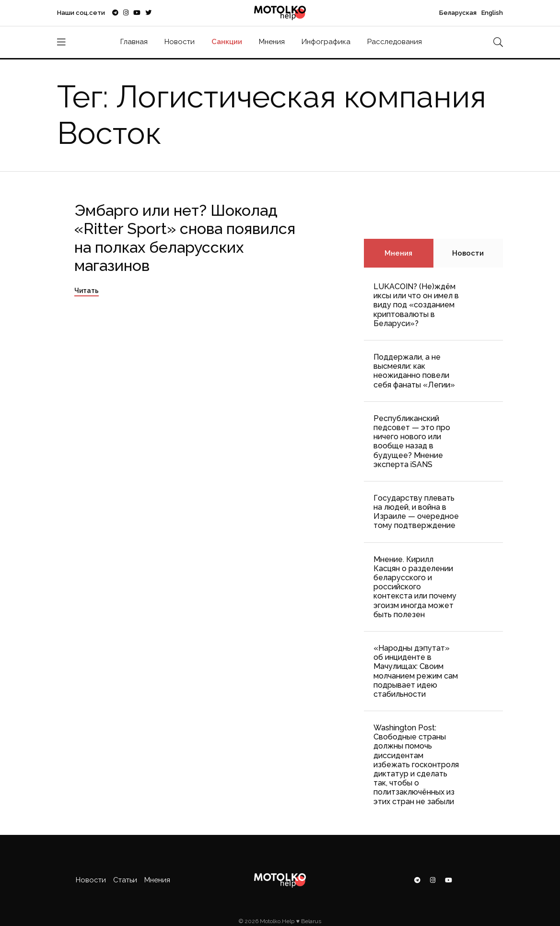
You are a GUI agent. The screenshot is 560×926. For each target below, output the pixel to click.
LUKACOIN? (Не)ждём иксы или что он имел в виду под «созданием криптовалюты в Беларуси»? (416, 305)
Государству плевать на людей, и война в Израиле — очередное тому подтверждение (416, 512)
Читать (87, 291)
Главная (134, 42)
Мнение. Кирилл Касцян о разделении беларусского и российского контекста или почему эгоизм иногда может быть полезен (415, 587)
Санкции (227, 42)
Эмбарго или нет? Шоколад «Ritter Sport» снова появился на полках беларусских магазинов (185, 238)
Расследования (395, 42)
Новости (180, 42)
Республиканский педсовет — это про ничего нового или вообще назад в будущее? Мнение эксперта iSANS (412, 441)
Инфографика (326, 42)
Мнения (272, 42)
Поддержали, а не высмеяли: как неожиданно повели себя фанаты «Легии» (414, 371)
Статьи (125, 880)
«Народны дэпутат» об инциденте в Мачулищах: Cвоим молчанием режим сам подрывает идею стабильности (416, 671)
